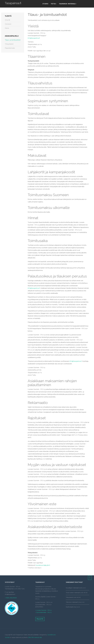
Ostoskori (8, 24)
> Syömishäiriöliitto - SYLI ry (43, 612)
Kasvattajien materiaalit (72, 588)
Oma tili (7, 20)
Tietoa (54, 4)
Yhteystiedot (9, 44)
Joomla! (7, 637)
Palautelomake (10, 48)
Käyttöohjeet (69, 607)
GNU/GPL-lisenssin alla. (35, 637)
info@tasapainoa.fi (34, 38)
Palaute (40, 619)
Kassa (7, 28)
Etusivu (45, 4)
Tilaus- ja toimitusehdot (47, 15)
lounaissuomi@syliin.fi (43, 565)
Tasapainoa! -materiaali (68, 4)
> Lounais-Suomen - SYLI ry (43, 610)
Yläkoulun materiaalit (72, 602)
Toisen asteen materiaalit (73, 593)
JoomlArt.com (51, 635)
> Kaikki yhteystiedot (11, 598)
